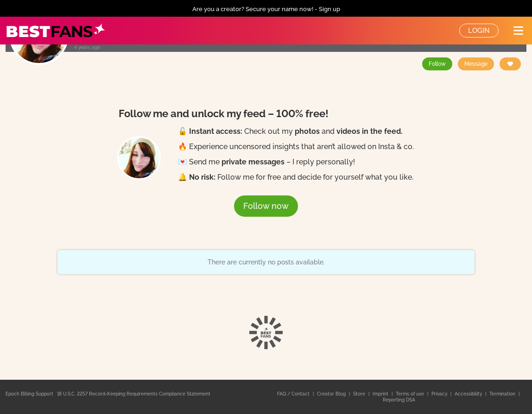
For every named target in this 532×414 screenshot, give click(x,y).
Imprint (381, 394)
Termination (503, 394)
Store (360, 394)
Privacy (440, 394)
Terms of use (411, 394)
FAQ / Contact (294, 394)
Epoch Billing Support (29, 394)
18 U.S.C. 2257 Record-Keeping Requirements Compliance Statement (134, 394)
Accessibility (469, 394)
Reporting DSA (399, 400)
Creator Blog (332, 394)
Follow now (266, 206)
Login (479, 31)
